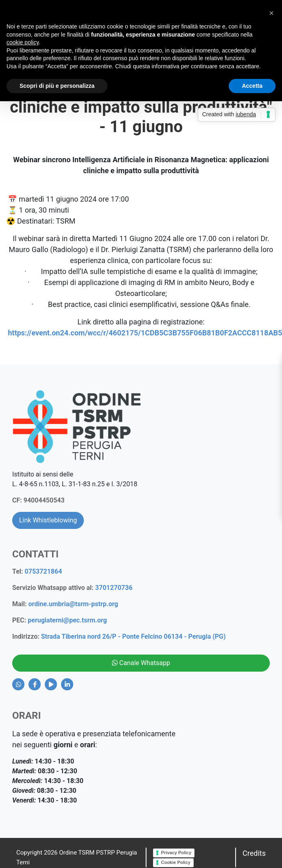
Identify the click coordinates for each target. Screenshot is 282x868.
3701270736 (114, 588)
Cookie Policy (176, 862)
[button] (271, 13)
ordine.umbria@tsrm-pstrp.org (73, 604)
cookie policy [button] (23, 42)
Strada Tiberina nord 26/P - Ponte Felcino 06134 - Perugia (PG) (133, 636)
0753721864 (44, 571)
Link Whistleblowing (48, 520)
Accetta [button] (252, 86)
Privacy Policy (176, 853)
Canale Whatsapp (141, 663)
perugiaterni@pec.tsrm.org (67, 620)
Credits (254, 853)
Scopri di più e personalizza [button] (57, 86)
